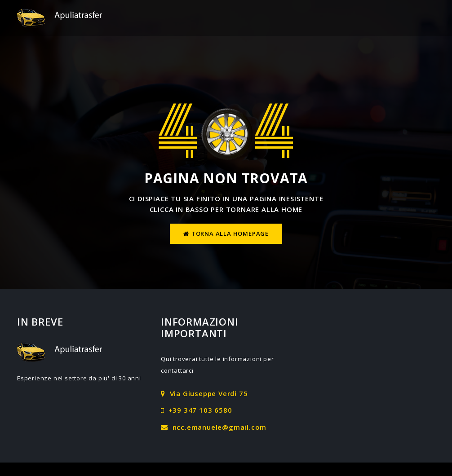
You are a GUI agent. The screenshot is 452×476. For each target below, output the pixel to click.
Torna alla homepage (226, 234)
